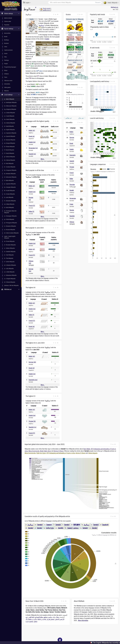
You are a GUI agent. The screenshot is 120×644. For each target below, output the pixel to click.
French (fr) (32, 206)
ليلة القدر (31, 617)
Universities (7, 84)
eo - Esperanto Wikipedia (10, 133)
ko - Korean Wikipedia (9, 194)
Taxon (6, 77)
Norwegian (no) (33, 148)
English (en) (32, 142)
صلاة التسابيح (39, 617)
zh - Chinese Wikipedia (10, 282)
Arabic (71, 132)
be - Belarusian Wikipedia (10, 106)
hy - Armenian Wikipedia (10, 174)
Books (6, 37)
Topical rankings (10, 29)
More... (43, 159)
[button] (54, 15)
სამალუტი (50, 528)
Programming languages (10, 67)
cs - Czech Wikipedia (9, 116)
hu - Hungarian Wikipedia (10, 170)
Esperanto (73, 155)
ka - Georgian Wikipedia (10, 187)
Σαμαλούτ (105, 525)
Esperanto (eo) (33, 380)
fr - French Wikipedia (9, 153)
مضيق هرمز (51, 619)
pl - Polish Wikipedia (9, 219)
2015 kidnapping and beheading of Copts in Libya (61, 453)
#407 (100, 55)
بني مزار (82, 118)
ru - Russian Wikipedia (10, 230)
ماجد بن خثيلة (42, 619)
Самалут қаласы (73, 528)
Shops (6, 70)
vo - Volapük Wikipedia (10, 279)
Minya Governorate (34, 451)
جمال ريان (56, 617)
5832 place (30, 66)
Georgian (72, 185)
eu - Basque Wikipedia (10, 143)
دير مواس (68, 118)
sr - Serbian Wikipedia (9, 248)
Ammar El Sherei (59, 451)
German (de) (32, 362)
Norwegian (73, 198)
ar (36, 7)
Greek (71, 143)
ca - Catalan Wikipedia (10, 113)
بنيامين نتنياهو (48, 617)
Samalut (40, 525)
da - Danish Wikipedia (9, 119)
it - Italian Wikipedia (9, 180)
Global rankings (10, 14)
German (72, 138)
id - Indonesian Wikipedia (10, 177)
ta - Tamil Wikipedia (9, 255)
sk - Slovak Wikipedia (9, 241)
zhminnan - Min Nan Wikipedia (11, 285)
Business (6, 43)
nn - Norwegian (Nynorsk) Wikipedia (10, 212)
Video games (7, 87)
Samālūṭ (61, 528)
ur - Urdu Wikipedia (9, 269)
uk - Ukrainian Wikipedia (10, 265)
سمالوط (41, 25)
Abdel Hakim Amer (46, 451)
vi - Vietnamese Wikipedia (10, 275)
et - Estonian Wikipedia (10, 140)
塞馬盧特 (77, 525)
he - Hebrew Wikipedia (10, 160)
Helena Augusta (93, 453)
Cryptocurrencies (8, 50)
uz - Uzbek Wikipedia (9, 272)
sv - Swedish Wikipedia (10, 252)
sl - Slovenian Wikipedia (10, 245)
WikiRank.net (11, 289)
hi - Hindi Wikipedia (9, 163)
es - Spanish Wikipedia (10, 136)
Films (5, 57)
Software (6, 74)
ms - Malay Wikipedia (9, 204)
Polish (71, 204)
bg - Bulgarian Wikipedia (10, 109)
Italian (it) (31, 211)
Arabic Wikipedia (111, 3)
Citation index (8, 21)
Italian (71, 179)
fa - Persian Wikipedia (9, 147)
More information (83, 620)
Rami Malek (87, 449)
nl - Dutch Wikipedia (9, 207)
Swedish (72, 216)
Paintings (6, 60)
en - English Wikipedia (9, 130)
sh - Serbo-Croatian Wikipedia (11, 233)
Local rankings (10, 95)
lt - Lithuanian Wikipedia (10, 201)
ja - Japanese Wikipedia (10, 184)
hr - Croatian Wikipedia (10, 167)
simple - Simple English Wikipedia (10, 237)
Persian (72, 167)
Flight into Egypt (41, 453)
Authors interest (8, 18)
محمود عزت (29, 621)
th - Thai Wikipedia (9, 258)
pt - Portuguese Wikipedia (11, 223)
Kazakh (72, 190)
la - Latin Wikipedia (9, 197)
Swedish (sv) (32, 427)
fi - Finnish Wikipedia (9, 150)
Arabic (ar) (32, 130)
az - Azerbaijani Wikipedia (10, 102)
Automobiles (7, 33)
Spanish (72, 161)
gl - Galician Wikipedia (10, 157)
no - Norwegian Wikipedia (10, 216)
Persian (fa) (32, 421)
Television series (8, 81)
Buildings (7, 40)
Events (6, 53)
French (72, 173)
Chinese (72, 222)
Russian (72, 210)
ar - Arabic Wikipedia (9, 99)
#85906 (111, 55)
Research (98, 3)
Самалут (49, 525)
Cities (6, 47)
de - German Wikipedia (10, 123)
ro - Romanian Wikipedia (10, 226)
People (6, 64)
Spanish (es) (32, 154)
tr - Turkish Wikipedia (9, 262)
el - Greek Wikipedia (9, 126)
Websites (6, 91)
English (27, 3)
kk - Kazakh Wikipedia (9, 191)
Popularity (7, 25)
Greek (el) (32, 136)
